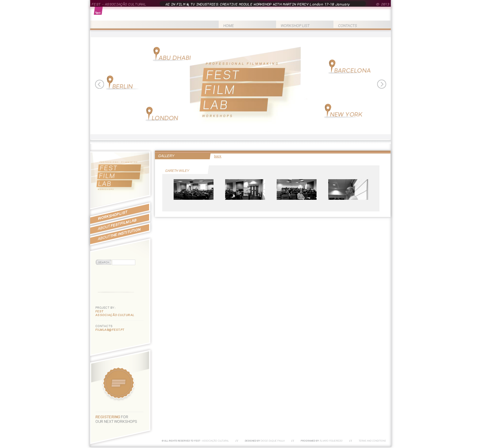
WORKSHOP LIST (295, 26)
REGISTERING (108, 417)
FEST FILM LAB (117, 224)
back (218, 156)
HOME (229, 26)
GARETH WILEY (177, 171)
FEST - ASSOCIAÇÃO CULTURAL (119, 4)
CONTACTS (348, 26)
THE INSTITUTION (119, 234)
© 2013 (383, 4)
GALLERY (166, 156)
